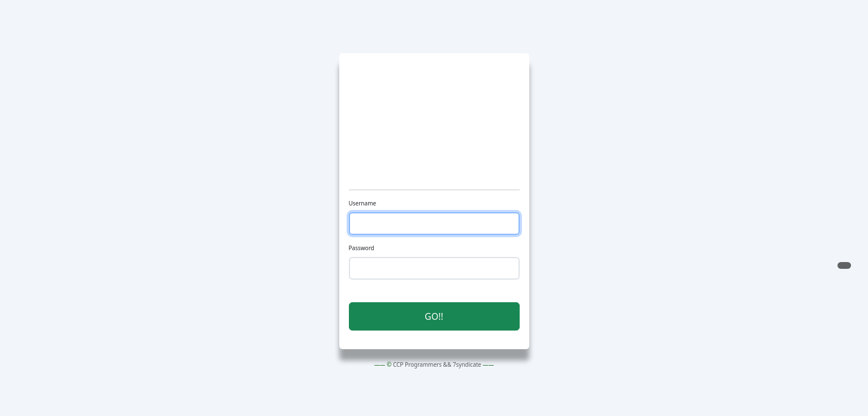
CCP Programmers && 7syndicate (437, 364)
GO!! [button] (434, 316)
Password (362, 248)
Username (363, 203)
